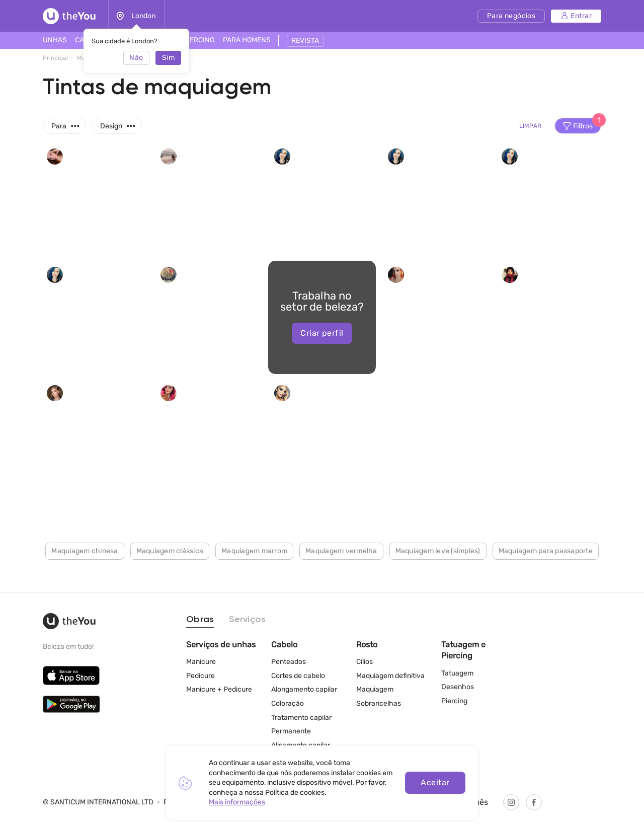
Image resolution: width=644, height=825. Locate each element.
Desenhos (458, 687)
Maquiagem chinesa (85, 551)
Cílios (365, 662)
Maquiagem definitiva (390, 676)
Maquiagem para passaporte (546, 551)
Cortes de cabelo (298, 676)
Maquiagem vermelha (341, 551)
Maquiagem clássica (170, 551)
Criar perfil (322, 333)
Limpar (530, 126)
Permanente (291, 731)
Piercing (454, 701)
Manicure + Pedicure (219, 689)
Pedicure (200, 676)
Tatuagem (457, 673)
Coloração (288, 703)
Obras (200, 620)
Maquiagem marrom (254, 551)
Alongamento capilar (304, 689)
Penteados (289, 662)
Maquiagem (375, 689)
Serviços (247, 620)
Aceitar (435, 782)
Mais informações (237, 802)
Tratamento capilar (301, 718)
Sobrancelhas (379, 703)
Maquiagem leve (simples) (438, 551)
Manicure (201, 662)
